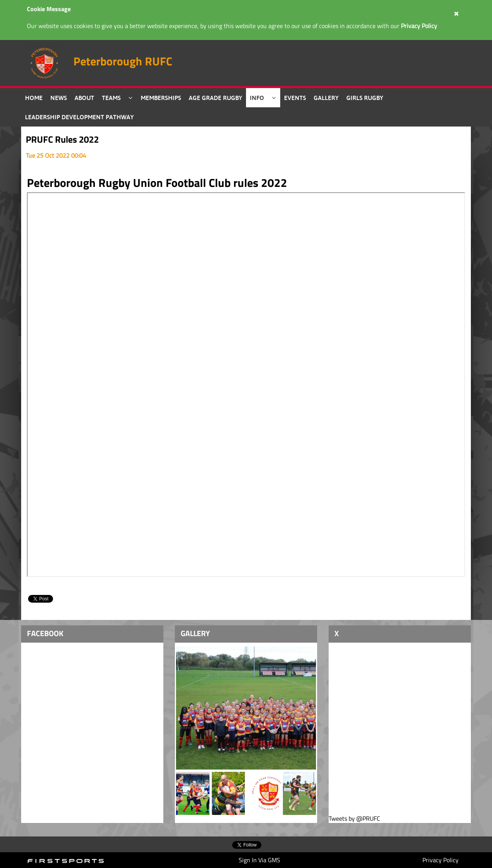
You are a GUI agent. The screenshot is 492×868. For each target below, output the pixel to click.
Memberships (161, 98)
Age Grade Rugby (215, 98)
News (59, 98)
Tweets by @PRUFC (354, 819)
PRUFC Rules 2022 (62, 139)
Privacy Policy (440, 860)
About (84, 98)
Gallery (326, 98)
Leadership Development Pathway (79, 117)
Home (34, 98)
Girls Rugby (365, 98)
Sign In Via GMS (259, 860)
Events (295, 98)
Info (257, 98)
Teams (111, 98)
